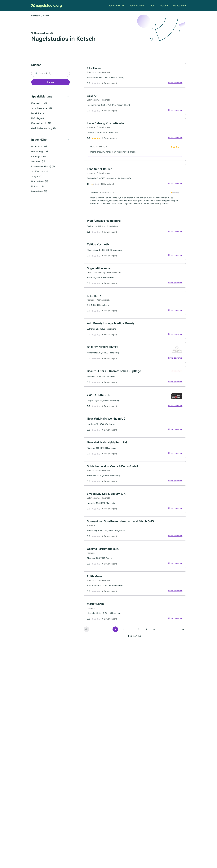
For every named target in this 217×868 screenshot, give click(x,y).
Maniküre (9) (38, 114)
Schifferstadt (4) (40, 172)
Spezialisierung (42, 97)
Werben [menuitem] (164, 6)
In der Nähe (39, 140)
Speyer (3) (37, 177)
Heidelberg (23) (40, 152)
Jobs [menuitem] (152, 6)
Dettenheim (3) (39, 192)
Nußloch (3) (38, 187)
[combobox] (51, 74)
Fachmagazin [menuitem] (137, 6)
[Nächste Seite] (183, 633)
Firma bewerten (175, 83)
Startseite (36, 16)
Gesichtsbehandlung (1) (44, 129)
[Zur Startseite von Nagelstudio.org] (46, 6)
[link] (135, 76)
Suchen (51, 83)
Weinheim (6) (38, 162)
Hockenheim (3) (40, 182)
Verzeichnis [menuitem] (114, 6)
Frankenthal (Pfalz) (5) (43, 167)
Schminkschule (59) (42, 109)
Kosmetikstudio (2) (41, 124)
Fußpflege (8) (38, 119)
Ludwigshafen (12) (41, 157)
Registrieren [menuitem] (179, 6)
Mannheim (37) (39, 147)
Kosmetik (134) (39, 104)
